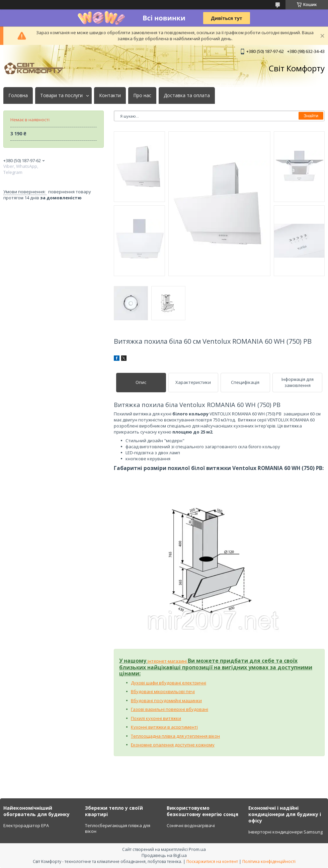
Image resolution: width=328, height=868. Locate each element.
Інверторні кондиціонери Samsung (285, 832)
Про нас (142, 95)
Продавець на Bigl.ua (164, 855)
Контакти (110, 95)
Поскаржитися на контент (212, 861)
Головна (18, 95)
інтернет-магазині (168, 661)
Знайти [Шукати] (311, 116)
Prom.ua (197, 849)
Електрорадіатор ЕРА (26, 825)
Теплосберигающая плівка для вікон (118, 828)
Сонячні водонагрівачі (191, 825)
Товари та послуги (61, 95)
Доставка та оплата (187, 95)
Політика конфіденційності (269, 861)
